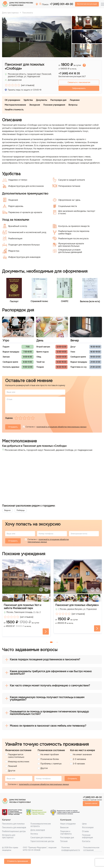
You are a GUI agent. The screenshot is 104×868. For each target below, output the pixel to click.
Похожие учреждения (54, 105)
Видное (7, 510)
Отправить (13, 427)
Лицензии (75, 100)
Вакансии (64, 827)
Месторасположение (15, 105)
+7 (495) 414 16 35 (69, 74)
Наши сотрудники (68, 824)
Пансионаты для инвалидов (14, 827)
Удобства (28, 100)
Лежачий (12, 766)
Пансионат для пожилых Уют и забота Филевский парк (22, 607)
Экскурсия (35, 105)
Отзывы (85, 831)
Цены (84, 824)
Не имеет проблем (50, 755)
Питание (64, 841)
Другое (12, 771)
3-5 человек (79, 764)
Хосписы (34, 834)
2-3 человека (79, 759)
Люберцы (21, 510)
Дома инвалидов (38, 830)
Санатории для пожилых (41, 837)
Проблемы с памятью (51, 764)
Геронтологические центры (42, 841)
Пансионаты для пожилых (13, 824)
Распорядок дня (58, 100)
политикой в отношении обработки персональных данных (61, 427)
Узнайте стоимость (14, 110)
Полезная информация (87, 836)
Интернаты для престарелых (9, 836)
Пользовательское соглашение (91, 849)
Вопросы (73, 105)
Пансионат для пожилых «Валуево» (77, 605)
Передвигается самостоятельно (16, 756)
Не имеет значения (82, 755)
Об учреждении (12, 100)
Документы (42, 100)
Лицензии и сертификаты (66, 832)
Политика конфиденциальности (71, 849)
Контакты (86, 841)
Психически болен (50, 759)
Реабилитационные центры (14, 831)
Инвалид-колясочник (19, 762)
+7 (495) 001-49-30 (61, 4)
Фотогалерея (88, 827)
